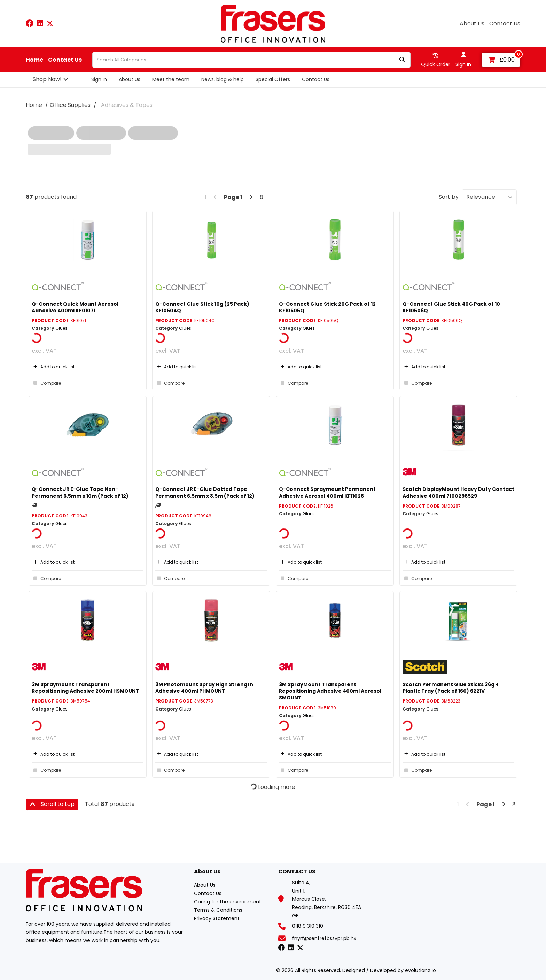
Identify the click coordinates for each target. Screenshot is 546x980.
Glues (61, 328)
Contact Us (505, 24)
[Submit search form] (402, 60)
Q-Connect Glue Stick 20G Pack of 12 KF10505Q (327, 307)
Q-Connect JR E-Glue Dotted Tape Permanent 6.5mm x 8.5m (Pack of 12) (205, 492)
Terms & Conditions (218, 910)
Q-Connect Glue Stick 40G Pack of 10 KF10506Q (451, 307)
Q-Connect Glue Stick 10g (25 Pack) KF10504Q (202, 307)
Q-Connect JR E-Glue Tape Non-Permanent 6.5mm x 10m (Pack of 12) (80, 492)
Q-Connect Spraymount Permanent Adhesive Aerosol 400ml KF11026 (327, 492)
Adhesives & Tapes (127, 105)
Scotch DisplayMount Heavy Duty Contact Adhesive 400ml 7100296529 (458, 492)
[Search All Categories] (251, 60)
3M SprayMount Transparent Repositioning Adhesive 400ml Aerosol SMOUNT (330, 691)
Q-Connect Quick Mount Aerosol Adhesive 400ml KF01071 (75, 307)
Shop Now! (47, 79)
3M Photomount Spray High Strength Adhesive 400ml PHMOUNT (204, 688)
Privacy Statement (217, 918)
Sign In (99, 79)
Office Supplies (70, 105)
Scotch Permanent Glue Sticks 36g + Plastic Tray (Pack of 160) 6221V (451, 688)
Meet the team (171, 79)
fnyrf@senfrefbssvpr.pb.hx (324, 938)
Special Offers (273, 79)
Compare (46, 383)
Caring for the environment (228, 902)
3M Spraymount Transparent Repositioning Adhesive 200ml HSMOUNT (85, 688)
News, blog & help (223, 79)
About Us (472, 24)
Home (34, 60)
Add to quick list (53, 367)
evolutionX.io (420, 970)
